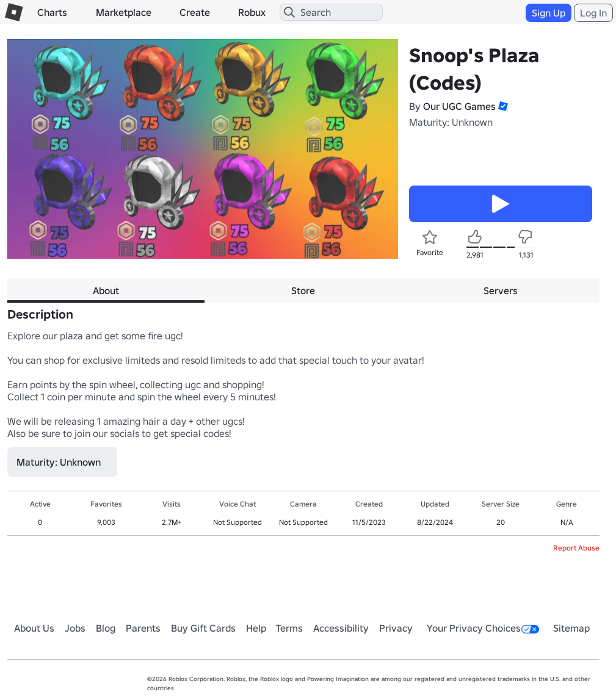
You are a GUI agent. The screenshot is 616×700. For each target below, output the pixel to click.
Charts (52, 12)
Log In (593, 13)
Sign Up (549, 13)
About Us (34, 628)
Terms (289, 628)
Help (256, 628)
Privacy (396, 628)
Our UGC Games (459, 106)
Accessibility (341, 628)
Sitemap (571, 628)
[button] (502, 106)
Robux (252, 12)
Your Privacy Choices (483, 628)
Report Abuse (576, 548)
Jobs (75, 628)
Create (195, 12)
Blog (106, 628)
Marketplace (124, 12)
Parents (143, 628)
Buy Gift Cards (203, 628)
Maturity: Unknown (451, 122)
